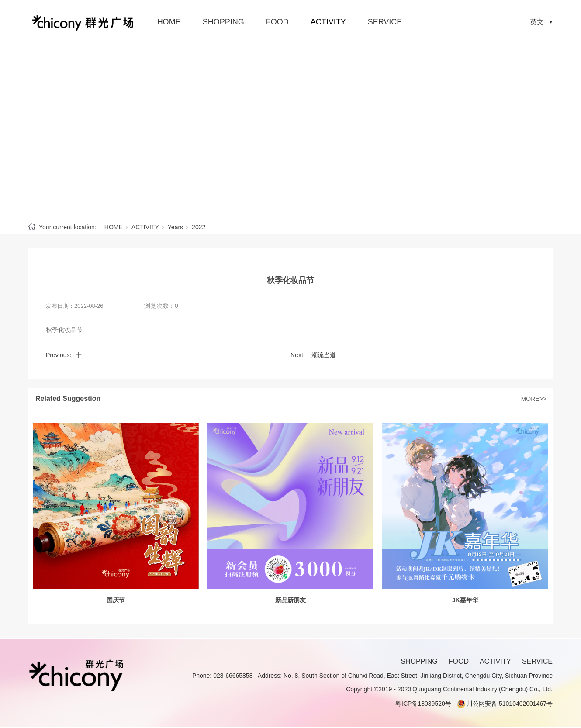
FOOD (277, 22)
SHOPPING (223, 22)
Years (175, 227)
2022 (199, 227)
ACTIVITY (328, 22)
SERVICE (385, 22)
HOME (169, 22)
